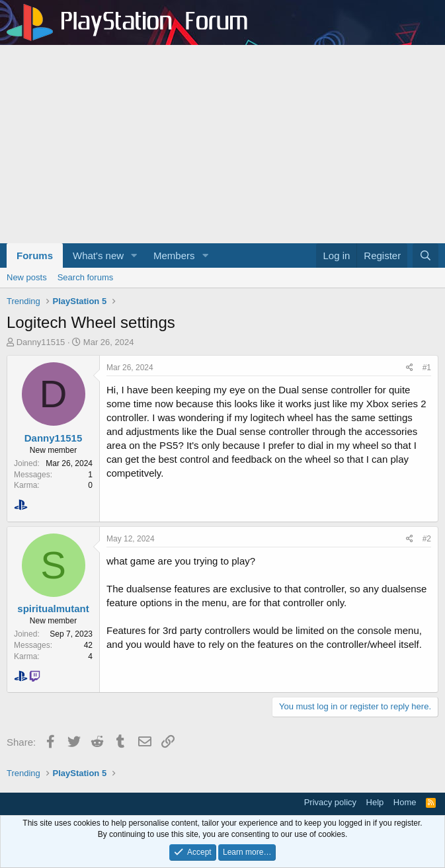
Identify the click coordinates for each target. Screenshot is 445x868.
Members (174, 256)
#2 (427, 539)
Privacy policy (330, 802)
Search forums (86, 277)
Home (405, 802)
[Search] (425, 256)
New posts (27, 277)
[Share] (410, 368)
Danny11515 (41, 342)
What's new (98, 256)
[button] (134, 256)
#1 (427, 368)
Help (375, 802)
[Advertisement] (222, 144)
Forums (35, 256)
